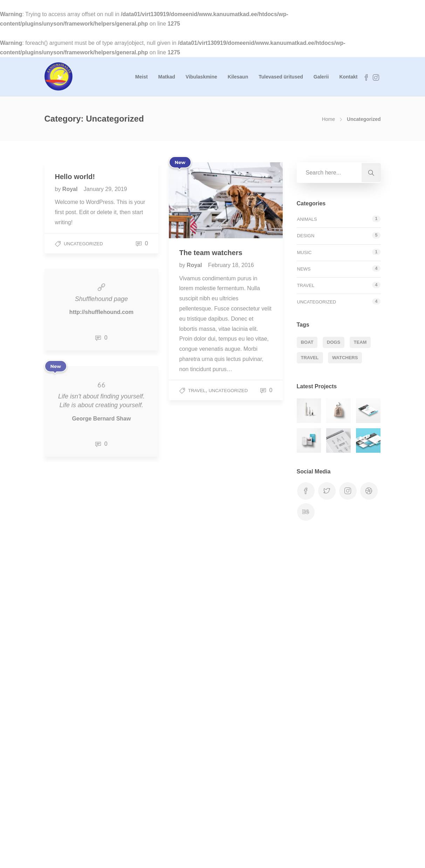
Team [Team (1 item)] (360, 342)
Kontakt (348, 77)
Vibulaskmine (201, 77)
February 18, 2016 (231, 265)
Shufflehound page (101, 299)
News (304, 269)
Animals (307, 219)
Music (304, 252)
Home (328, 119)
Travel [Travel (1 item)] (310, 358)
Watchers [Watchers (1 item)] (345, 358)
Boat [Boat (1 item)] (307, 342)
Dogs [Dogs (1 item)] (334, 342)
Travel (197, 391)
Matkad (167, 77)
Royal (71, 189)
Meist (142, 77)
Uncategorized (83, 244)
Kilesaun (238, 77)
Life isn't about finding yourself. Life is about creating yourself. (101, 401)
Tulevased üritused (281, 77)
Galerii (321, 77)
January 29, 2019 (105, 189)
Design (306, 236)
